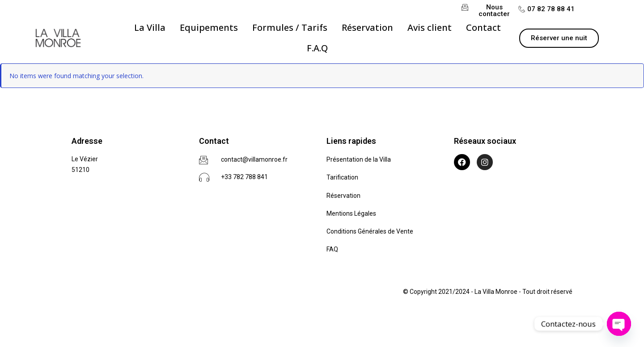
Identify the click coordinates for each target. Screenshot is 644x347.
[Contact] (483, 28)
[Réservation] (367, 28)
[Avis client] (430, 28)
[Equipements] (209, 28)
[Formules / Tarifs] (290, 28)
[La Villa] (150, 28)
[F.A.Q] (317, 48)
